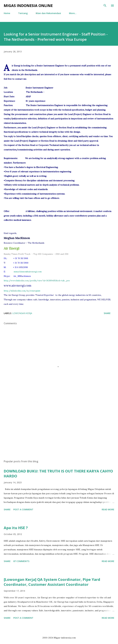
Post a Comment (23, 509)
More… (73, 13)
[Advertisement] (59, 428)
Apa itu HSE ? (16, 528)
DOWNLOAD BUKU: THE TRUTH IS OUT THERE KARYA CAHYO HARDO (58, 473)
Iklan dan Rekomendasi (48, 13)
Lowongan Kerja (22, 313)
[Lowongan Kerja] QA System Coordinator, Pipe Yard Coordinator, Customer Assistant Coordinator (52, 582)
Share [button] (107, 313)
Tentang (23, 13)
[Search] (105, 6)
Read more (108, 509)
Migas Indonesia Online (28, 5)
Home (7, 13)
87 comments (21, 561)
